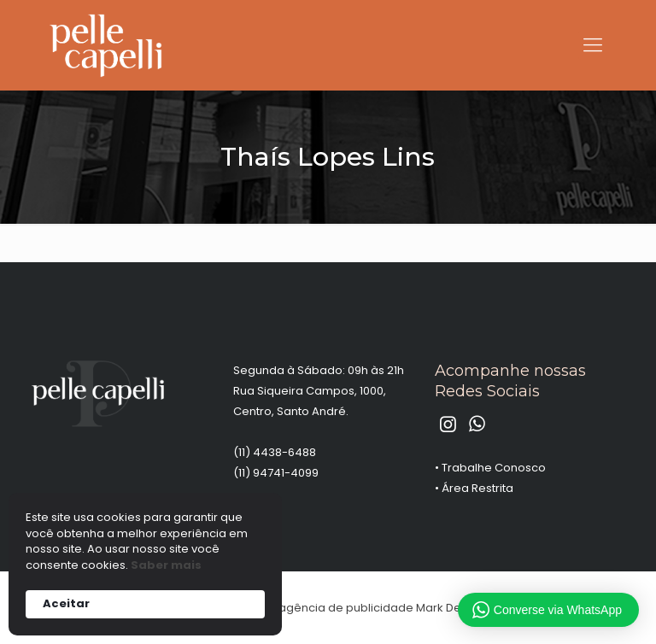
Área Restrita (477, 488)
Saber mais (166, 565)
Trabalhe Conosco (494, 468)
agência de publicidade (346, 608)
